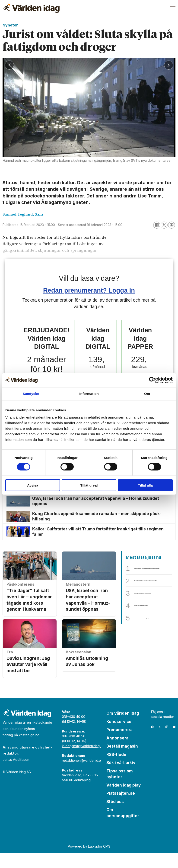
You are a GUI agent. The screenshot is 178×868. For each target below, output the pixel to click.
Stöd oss (115, 816)
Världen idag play (124, 800)
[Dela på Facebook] (157, 225)
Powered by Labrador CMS (89, 861)
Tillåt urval (89, 485)
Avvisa (33, 485)
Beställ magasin (122, 761)
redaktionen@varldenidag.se (84, 775)
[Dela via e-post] (172, 225)
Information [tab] (89, 393)
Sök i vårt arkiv (121, 778)
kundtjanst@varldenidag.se (83, 761)
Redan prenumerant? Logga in (89, 290)
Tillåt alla (145, 485)
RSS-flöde (116, 769)
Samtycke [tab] (31, 393)
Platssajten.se (121, 808)
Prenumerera (119, 745)
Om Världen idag (123, 728)
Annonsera (117, 753)
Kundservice (119, 736)
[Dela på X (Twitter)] (164, 225)
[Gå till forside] (31, 8)
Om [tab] (147, 393)
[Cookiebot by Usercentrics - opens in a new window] (152, 380)
